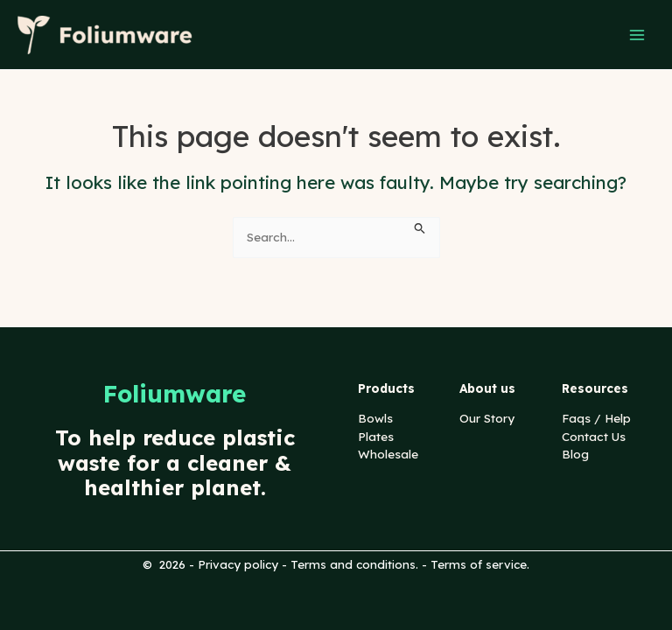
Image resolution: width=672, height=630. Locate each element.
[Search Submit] (420, 226)
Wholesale (388, 454)
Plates (376, 436)
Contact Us (594, 436)
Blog (575, 454)
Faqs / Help (596, 418)
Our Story (487, 418)
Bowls (375, 418)
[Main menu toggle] (637, 35)
